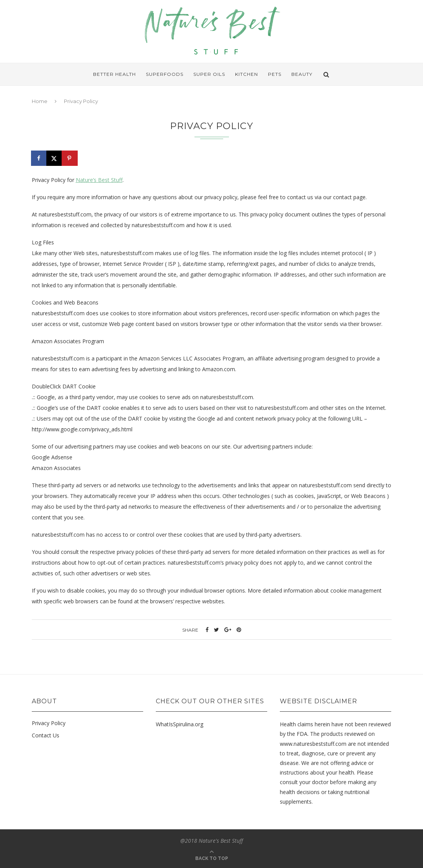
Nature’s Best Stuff (99, 180)
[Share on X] (55, 158)
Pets (275, 74)
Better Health (114, 74)
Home (40, 101)
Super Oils (209, 74)
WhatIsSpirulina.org (180, 724)
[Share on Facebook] (39, 158)
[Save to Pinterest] (70, 158)
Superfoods (165, 74)
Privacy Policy (49, 723)
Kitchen (247, 74)
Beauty (302, 74)
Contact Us (46, 735)
